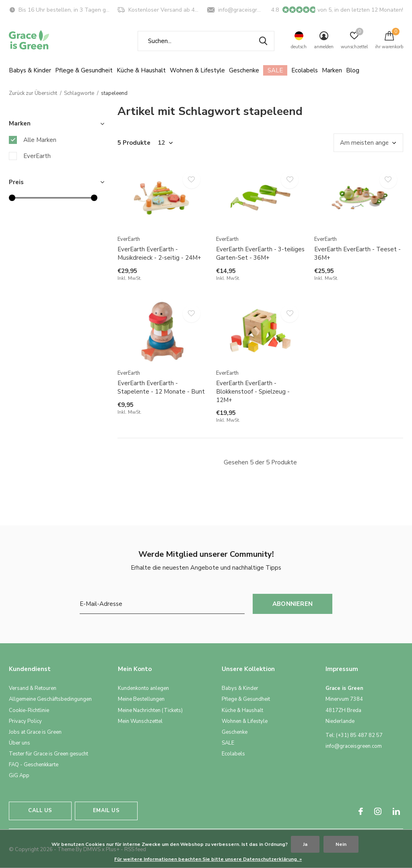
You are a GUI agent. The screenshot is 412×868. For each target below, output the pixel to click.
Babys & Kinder (30, 70)
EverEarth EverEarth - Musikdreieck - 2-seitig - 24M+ (159, 253)
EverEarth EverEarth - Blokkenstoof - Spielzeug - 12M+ (253, 392)
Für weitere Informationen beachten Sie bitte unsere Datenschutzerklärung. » (208, 859)
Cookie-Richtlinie (29, 710)
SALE (275, 70)
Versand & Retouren (33, 688)
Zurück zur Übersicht (33, 93)
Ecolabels (305, 70)
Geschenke (244, 70)
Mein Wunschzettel (140, 721)
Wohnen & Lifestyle (197, 70)
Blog (353, 70)
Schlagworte (79, 93)
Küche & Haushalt (141, 70)
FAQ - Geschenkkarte (34, 765)
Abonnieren (293, 604)
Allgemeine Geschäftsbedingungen (50, 699)
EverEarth (37, 156)
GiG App (19, 776)
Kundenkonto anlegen (143, 688)
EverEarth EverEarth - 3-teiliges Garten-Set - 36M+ (260, 253)
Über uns (20, 743)
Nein (341, 844)
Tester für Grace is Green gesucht (48, 754)
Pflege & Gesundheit (84, 70)
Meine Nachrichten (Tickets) (150, 710)
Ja (305, 844)
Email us (106, 811)
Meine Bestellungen (141, 699)
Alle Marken (40, 140)
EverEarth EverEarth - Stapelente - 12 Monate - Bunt (161, 387)
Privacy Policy (25, 721)
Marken (332, 70)
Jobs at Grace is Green (35, 732)
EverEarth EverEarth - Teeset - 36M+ (357, 253)
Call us (40, 811)
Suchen (263, 41)
